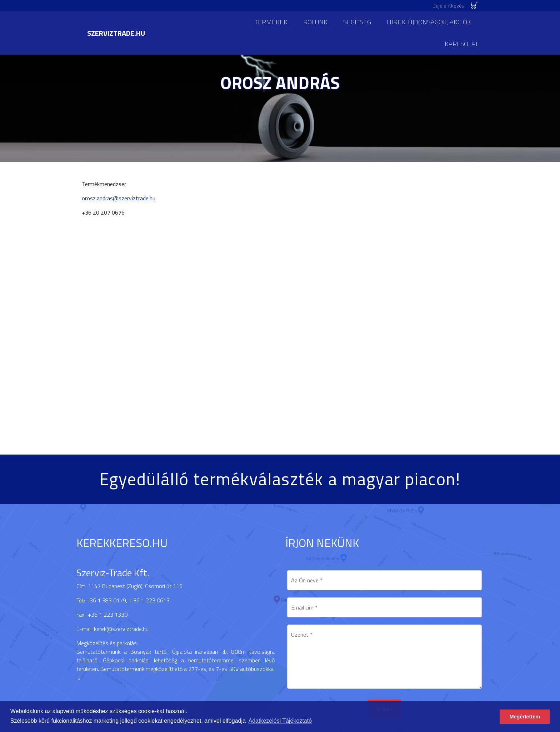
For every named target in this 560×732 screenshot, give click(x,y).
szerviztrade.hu (116, 33)
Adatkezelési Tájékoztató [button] (280, 721)
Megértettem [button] (525, 717)
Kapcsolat (461, 44)
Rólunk (315, 22)
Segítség (357, 22)
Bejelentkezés (448, 6)
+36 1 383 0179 (106, 600)
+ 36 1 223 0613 (149, 600)
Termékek (271, 22)
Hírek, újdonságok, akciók (429, 22)
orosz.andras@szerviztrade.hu (119, 198)
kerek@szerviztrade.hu (121, 629)
